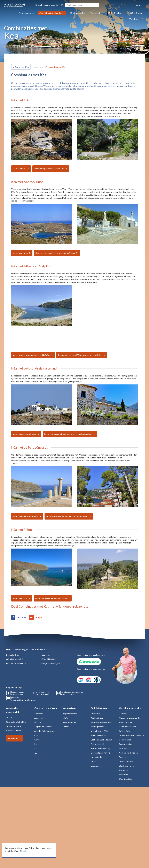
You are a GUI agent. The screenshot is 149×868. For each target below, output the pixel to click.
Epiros (37, 744)
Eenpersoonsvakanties (101, 722)
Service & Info (135, 13)
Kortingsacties (78, 13)
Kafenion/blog (116, 13)
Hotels (66, 727)
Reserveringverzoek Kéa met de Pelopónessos (67, 516)
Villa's (65, 718)
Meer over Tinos (20, 253)
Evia (36, 748)
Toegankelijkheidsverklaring (132, 735)
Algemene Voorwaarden (130, 718)
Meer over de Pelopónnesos (25, 516)
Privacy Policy (125, 731)
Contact (123, 714)
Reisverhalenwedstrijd (101, 748)
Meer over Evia (19, 169)
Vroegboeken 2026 (100, 731)
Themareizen (97, 13)
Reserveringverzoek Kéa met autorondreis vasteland (68, 434)
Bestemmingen (26, 13)
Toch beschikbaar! (99, 735)
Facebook (21, 617)
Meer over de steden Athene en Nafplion (31, 355)
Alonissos (39, 718)
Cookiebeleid (125, 740)
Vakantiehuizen (70, 722)
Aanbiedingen (97, 718)
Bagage (122, 757)
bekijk (24, 851)
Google (38, 617)
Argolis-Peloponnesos (44, 727)
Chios (37, 735)
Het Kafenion (97, 757)
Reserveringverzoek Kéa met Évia (49, 169)
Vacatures (134, 19)
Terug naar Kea (22, 67)
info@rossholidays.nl (51, 664)
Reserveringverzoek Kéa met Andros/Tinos (55, 253)
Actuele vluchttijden (128, 753)
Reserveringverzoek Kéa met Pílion (51, 598)
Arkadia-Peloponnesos (45, 731)
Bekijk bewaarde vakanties (49, 5)
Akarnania (39, 714)
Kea (41, 67)
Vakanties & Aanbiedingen (52, 13)
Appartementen (70, 714)
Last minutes (97, 766)
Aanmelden (13, 738)
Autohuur (95, 714)
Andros (38, 722)
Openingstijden (126, 779)
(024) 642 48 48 (49, 659)
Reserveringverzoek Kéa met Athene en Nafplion (80, 355)
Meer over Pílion (20, 598)
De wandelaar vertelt (100, 753)
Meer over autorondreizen (25, 434)
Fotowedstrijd (97, 744)
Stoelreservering (127, 766)
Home (35, 67)
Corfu (37, 740)
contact (140, 5)
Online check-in (126, 761)
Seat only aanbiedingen (101, 740)
